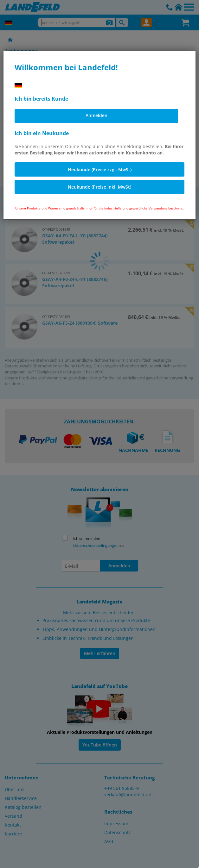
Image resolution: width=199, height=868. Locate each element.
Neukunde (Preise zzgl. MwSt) (100, 169)
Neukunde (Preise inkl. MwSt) (99, 187)
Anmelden (96, 115)
